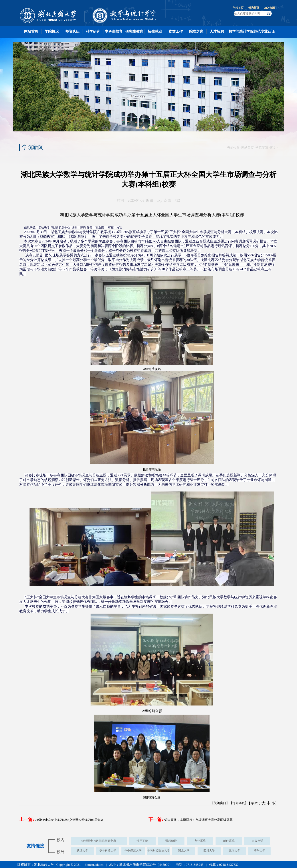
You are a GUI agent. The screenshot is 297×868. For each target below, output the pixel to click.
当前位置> (234, 148)
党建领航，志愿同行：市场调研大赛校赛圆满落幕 (198, 820)
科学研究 (93, 31)
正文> (274, 148)
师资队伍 (72, 31)
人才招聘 (217, 31)
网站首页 (31, 31)
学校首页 (238, 8)
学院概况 (52, 31)
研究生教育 (134, 31)
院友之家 (196, 31)
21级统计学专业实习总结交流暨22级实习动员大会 (69, 820)
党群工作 (176, 31)
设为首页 (254, 8)
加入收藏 (269, 8)
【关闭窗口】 (220, 803)
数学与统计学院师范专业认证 (252, 31)
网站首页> (248, 148)
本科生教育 (114, 31)
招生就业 (155, 31)
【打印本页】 (239, 803)
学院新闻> (263, 148)
